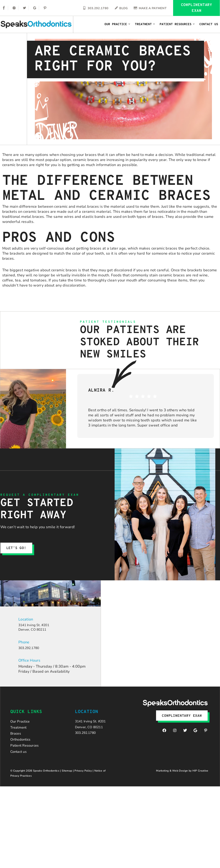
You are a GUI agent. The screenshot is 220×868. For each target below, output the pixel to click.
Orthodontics (22, 744)
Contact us (19, 758)
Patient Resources (177, 24)
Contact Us (209, 24)
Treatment (145, 24)
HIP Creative (200, 778)
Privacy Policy (83, 778)
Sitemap (67, 778)
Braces (16, 737)
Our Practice (117, 24)
